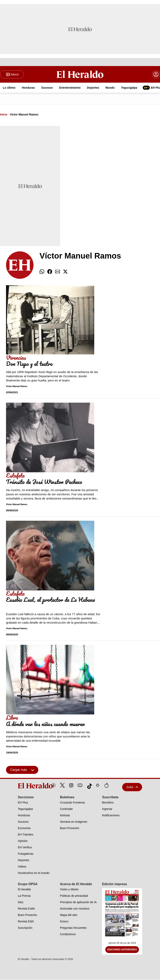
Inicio (4, 115)
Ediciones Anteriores (122, 950)
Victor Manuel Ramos (24, 115)
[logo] (26, 786)
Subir (132, 787)
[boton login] (156, 74)
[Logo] (80, 74)
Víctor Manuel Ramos (17, 387)
